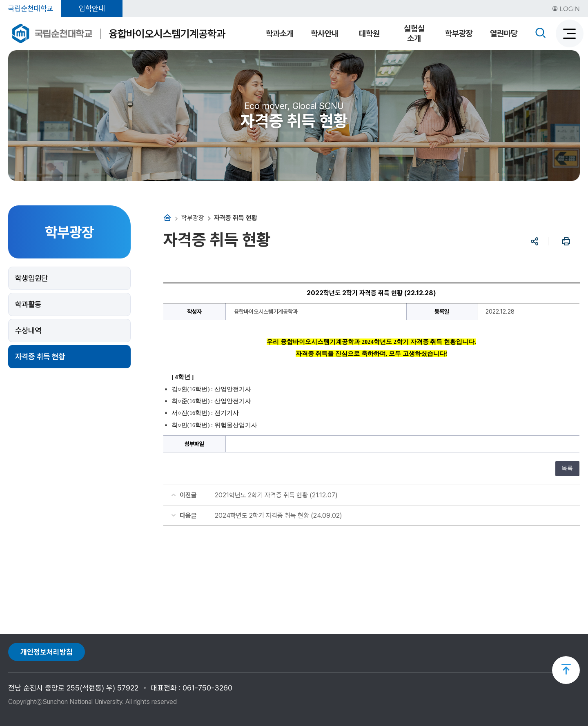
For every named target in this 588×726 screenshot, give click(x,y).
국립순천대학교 (31, 8)
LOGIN (566, 9)
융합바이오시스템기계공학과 (167, 34)
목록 (567, 468)
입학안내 (92, 8)
